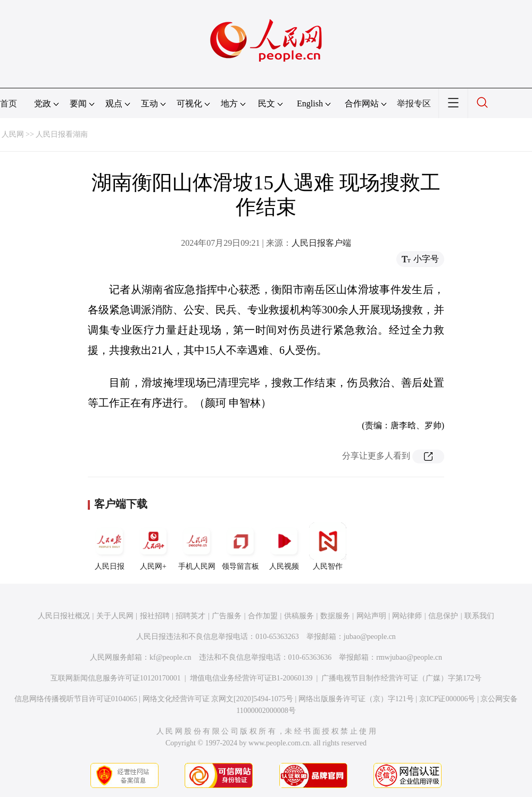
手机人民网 (197, 546)
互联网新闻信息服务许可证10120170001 (116, 678)
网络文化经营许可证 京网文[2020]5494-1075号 (218, 699)
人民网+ (153, 546)
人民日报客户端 (321, 243)
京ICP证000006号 (447, 699)
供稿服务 (299, 616)
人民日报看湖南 (62, 134)
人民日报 (110, 546)
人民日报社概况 (64, 616)
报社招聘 (155, 616)
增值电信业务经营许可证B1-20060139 (251, 678)
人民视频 (284, 546)
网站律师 (407, 616)
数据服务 (335, 616)
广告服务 (227, 616)
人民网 (13, 134)
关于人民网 (115, 616)
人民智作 (328, 546)
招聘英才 (190, 616)
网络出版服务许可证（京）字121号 (356, 699)
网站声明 (371, 616)
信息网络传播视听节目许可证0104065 (76, 699)
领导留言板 (240, 546)
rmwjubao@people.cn (409, 657)
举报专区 (414, 103)
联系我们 (479, 616)
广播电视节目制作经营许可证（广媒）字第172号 (401, 678)
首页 (9, 103)
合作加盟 (263, 616)
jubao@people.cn (370, 637)
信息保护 (443, 616)
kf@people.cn (171, 657)
